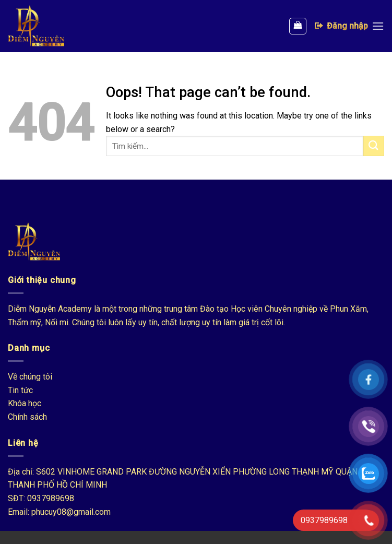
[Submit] (374, 146)
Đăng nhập (341, 26)
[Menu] (378, 26)
